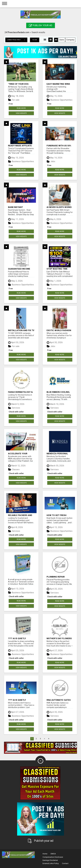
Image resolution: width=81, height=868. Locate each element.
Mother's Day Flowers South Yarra (59, 638)
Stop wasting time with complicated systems (57, 269)
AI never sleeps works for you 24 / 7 (59, 207)
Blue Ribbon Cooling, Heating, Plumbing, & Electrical (58, 392)
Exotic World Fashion (59, 330)
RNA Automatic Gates (59, 700)
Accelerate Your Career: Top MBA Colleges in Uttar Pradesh (18, 454)
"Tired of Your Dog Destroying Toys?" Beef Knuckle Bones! (21, 84)
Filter (35, 40)
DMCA (53, 854)
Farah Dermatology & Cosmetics (20, 392)
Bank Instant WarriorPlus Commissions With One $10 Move (20, 207)
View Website (21, 113)
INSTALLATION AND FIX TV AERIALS (21, 330)
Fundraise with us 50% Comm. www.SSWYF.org (59, 146)
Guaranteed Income (19, 269)
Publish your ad (41, 25)
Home (45, 854)
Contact (65, 863)
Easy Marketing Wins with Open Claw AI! (58, 84)
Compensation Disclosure (53, 857)
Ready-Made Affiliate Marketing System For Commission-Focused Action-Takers (21, 146)
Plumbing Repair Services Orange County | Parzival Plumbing (56, 577)
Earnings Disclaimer (50, 860)
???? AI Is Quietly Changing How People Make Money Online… (20, 638)
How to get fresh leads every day (56, 515)
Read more (21, 108)
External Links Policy (51, 863)
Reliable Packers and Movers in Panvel (20, 515)
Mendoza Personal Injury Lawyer (57, 454)
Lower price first (17, 40)
